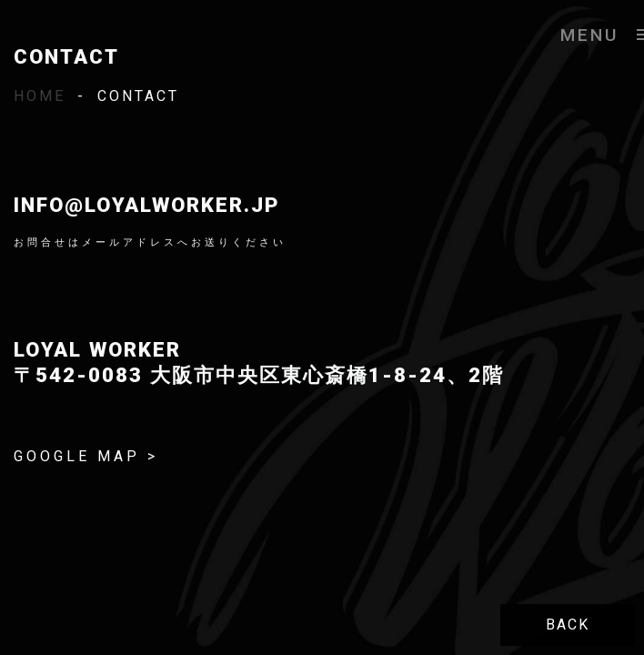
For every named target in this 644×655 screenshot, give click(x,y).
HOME (40, 96)
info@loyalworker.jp (147, 205)
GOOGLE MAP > (86, 456)
